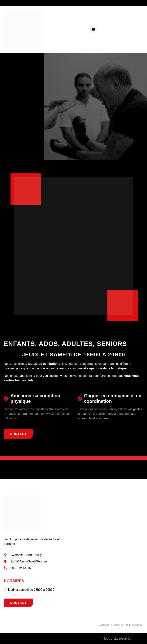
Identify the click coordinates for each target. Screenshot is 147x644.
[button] (93, 30)
